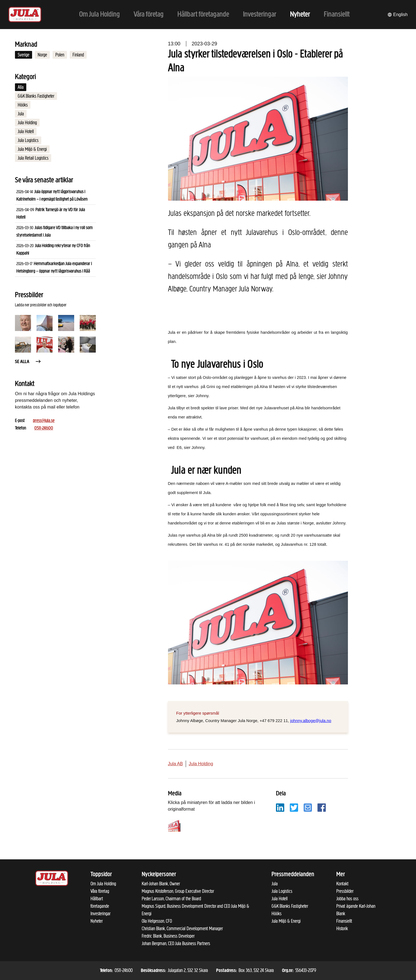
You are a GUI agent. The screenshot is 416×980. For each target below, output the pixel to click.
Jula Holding (27, 123)
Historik (342, 929)
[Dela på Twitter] (294, 807)
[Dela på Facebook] (322, 807)
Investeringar (100, 914)
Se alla (28, 362)
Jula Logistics (28, 140)
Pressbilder (345, 891)
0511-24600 (44, 428)
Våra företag (100, 891)
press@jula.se (44, 421)
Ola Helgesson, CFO (157, 921)
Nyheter (97, 921)
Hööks (23, 105)
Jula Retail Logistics (33, 158)
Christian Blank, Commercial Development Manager (182, 929)
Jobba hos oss (347, 899)
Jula (21, 114)
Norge (42, 55)
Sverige (24, 55)
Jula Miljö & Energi (32, 149)
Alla (21, 87)
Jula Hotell (26, 131)
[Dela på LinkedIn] (280, 807)
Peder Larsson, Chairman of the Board (171, 899)
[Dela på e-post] (308, 807)
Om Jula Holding (103, 884)
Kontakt (342, 884)
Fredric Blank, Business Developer (168, 936)
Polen (60, 55)
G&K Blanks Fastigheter (36, 96)
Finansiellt (344, 921)
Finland (78, 55)
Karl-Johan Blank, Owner (161, 884)
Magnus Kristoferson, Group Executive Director (178, 891)
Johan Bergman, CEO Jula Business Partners (176, 943)
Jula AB (175, 764)
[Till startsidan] (25, 15)
